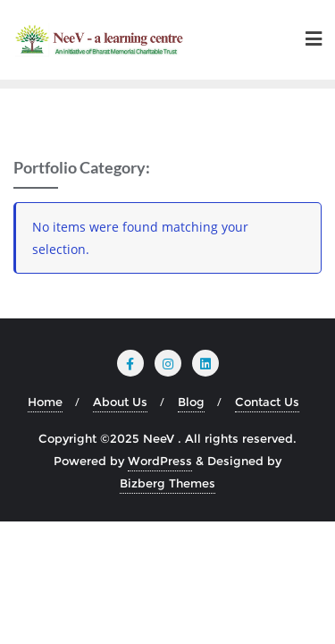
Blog (191, 402)
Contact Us (267, 402)
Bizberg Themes (167, 483)
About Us (120, 402)
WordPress (160, 461)
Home (45, 402)
